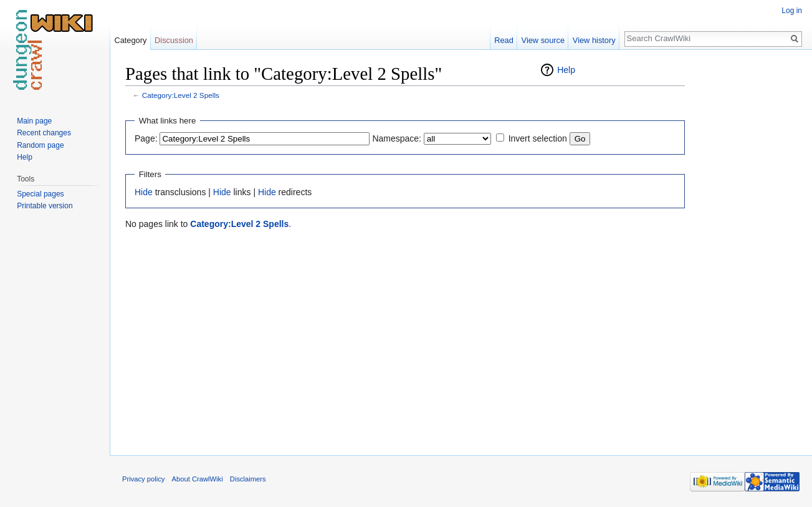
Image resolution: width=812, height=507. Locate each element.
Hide (144, 192)
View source (543, 40)
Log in (792, 11)
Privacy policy (143, 479)
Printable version (45, 206)
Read (504, 40)
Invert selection (538, 138)
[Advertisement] (747, 249)
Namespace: (397, 138)
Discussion (174, 40)
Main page (34, 121)
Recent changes (44, 133)
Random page (40, 145)
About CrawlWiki (198, 479)
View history (594, 40)
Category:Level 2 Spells (181, 95)
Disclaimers (248, 479)
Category (130, 40)
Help (566, 70)
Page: (146, 138)
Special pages (40, 194)
